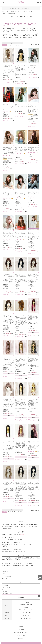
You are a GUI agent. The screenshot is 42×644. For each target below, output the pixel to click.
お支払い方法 (36, 526)
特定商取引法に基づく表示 (21, 632)
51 (4, 200)
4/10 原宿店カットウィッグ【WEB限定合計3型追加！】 (21, 8)
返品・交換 (21, 555)
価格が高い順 (16, 45)
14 (30, 155)
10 (4, 113)
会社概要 (21, 627)
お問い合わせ (21, 630)
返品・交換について (25, 563)
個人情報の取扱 (21, 635)
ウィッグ (8, 11)
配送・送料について (11, 551)
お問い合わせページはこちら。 (26, 609)
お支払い (21, 522)
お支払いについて (6, 589)
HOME (3, 11)
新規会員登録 (5, 572)
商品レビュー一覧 (6, 578)
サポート (21, 582)
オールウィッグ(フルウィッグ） (16, 11)
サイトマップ (21, 638)
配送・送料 (21, 532)
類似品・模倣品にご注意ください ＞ (12, 14)
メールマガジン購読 (7, 576)
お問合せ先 (21, 598)
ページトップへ (39, 596)
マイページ (21, 569)
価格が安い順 (10, 45)
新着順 (21, 45)
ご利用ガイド (5, 585)
